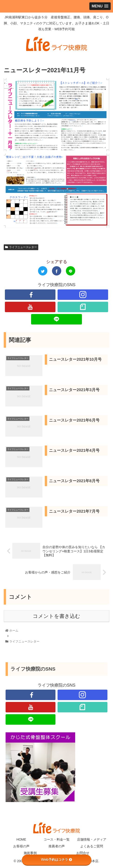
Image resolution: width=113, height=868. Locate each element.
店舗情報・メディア (92, 839)
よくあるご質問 (92, 846)
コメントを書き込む (56, 616)
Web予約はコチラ (56, 860)
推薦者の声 (57, 846)
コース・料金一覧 (57, 839)
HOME (21, 839)
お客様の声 (21, 846)
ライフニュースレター (21, 247)
